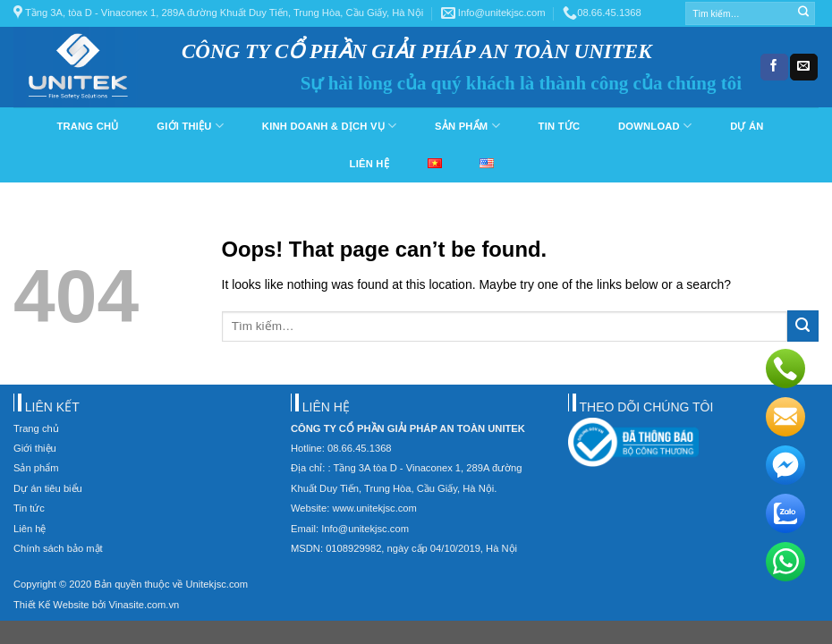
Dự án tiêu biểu (48, 488)
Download (655, 126)
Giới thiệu (190, 126)
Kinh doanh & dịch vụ (329, 126)
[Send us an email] (803, 67)
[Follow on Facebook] (774, 67)
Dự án (747, 126)
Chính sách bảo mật (58, 548)
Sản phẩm (467, 126)
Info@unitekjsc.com (493, 13)
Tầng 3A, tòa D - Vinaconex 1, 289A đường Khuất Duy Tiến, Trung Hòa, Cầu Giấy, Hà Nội (218, 13)
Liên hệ (369, 164)
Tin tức (560, 126)
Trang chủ (87, 126)
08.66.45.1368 (602, 13)
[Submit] (803, 13)
